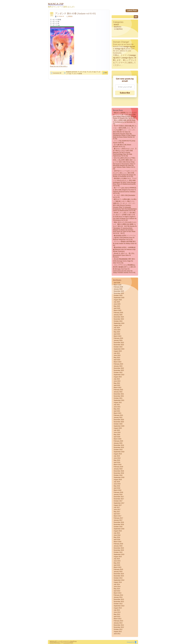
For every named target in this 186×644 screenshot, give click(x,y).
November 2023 (119, 345)
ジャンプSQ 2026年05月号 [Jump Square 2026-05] (124, 142)
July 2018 (117, 482)
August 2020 (118, 428)
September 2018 (119, 477)
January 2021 (118, 417)
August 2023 (118, 351)
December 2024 (119, 317)
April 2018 (117, 488)
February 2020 (118, 441)
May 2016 (117, 537)
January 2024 (118, 340)
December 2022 (119, 368)
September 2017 (119, 503)
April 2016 (117, 539)
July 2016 (117, 533)
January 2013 (118, 623)
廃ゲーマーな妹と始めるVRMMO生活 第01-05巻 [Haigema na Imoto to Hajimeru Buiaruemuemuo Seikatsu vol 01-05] (125, 191)
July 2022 (117, 379)
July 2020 (117, 430)
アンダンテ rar (82, 72)
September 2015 (119, 554)
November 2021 (119, 396)
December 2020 (119, 420)
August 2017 (118, 505)
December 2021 (119, 394)
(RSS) (56, 643)
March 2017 (117, 516)
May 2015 (117, 563)
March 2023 (117, 362)
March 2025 (117, 310)
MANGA (70, 16)
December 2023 (119, 343)
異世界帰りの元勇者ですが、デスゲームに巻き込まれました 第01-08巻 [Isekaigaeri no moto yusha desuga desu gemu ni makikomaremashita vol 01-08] (125, 182)
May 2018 (117, 486)
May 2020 (117, 435)
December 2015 (119, 548)
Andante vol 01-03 (71, 72)
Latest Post (132, 10)
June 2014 (117, 587)
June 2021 (117, 407)
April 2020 (117, 437)
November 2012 (119, 627)
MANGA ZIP (53, 641)
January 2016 (118, 546)
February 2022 (118, 390)
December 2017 (119, 497)
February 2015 (118, 569)
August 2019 (118, 454)
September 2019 (119, 452)
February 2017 (118, 518)
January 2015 (118, 572)
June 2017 (117, 510)
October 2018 (118, 475)
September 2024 (119, 323)
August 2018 (118, 480)
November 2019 (119, 447)
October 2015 (118, 552)
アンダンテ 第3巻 (77, 74)
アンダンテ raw (91, 72)
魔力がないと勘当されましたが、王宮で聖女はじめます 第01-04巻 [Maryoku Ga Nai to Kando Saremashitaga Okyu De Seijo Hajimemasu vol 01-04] (125, 152)
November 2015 (119, 550)
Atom (59, 643)
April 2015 (117, 565)
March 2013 (117, 619)
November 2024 (119, 319)
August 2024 (118, 325)
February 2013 (118, 621)
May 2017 (117, 512)
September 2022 (119, 375)
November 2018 (119, 473)
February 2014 (118, 595)
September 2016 (119, 529)
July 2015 (117, 559)
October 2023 (118, 347)
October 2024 (118, 321)
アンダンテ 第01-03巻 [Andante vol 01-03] (75, 13)
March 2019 (117, 465)
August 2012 (118, 632)
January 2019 (118, 469)
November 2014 (119, 576)
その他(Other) (118, 29)
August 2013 (118, 608)
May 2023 (117, 358)
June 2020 (117, 432)
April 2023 (117, 360)
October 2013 (118, 604)
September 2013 (119, 606)
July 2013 (117, 610)
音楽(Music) (117, 27)
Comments (66, 643)
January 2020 (118, 443)
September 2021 (119, 400)
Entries (52, 643)
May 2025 (117, 306)
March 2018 (117, 490)
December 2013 (119, 599)
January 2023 (118, 366)
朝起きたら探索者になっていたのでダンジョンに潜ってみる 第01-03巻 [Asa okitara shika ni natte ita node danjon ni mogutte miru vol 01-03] (125, 115)
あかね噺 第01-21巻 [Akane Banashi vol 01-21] (122, 146)
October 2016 (118, 527)
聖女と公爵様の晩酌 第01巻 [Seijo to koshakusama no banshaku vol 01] (124, 122)
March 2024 (117, 336)
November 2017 (119, 499)
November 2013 (119, 602)
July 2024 (117, 328)
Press (75, 641)
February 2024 (118, 338)
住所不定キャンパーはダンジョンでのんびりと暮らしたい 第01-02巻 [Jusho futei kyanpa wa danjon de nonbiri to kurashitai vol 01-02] (125, 174)
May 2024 (117, 332)
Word (72, 641)
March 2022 (117, 388)
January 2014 (118, 597)
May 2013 (117, 614)
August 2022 (118, 377)
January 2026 (118, 289)
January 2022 (118, 392)
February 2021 (118, 415)
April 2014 (117, 591)
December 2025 (119, 291)
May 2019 (117, 460)
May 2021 (117, 409)
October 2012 (118, 629)
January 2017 (118, 520)
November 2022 (119, 370)
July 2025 (117, 302)
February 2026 (118, 287)
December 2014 (119, 574)
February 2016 (118, 544)
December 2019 (119, 445)
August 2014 (118, 582)
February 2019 (118, 467)
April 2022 (117, 385)
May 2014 (117, 589)
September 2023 (119, 349)
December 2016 (119, 522)
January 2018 (118, 495)
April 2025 (117, 308)
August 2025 (118, 300)
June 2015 (117, 561)
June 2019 (117, 458)
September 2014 (119, 580)
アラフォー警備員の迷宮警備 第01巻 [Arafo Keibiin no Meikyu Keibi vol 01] (125, 243)
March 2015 (117, 567)
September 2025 (119, 298)
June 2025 (117, 304)
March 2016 (117, 542)
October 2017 (118, 501)
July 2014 (117, 584)
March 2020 (117, 439)
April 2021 (117, 411)
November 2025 (119, 293)
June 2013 (117, 612)
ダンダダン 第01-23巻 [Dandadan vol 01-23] (124, 196)
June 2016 (117, 535)
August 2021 (118, 402)
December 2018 (119, 471)
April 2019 (117, 462)
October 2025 (118, 295)
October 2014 (118, 578)
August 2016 (118, 531)
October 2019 (118, 450)
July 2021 (117, 405)
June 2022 (117, 381)
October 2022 (118, 373)
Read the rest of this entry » (59, 66)
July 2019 (117, 456)
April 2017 (117, 514)
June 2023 (117, 355)
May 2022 (117, 383)
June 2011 (117, 634)
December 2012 (119, 625)
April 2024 (117, 334)
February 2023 (118, 364)
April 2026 (117, 283)
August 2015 (118, 557)
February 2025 (118, 313)
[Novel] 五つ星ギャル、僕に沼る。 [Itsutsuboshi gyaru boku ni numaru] (124, 255)
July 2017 (117, 507)
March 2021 (117, 413)
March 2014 (117, 593)
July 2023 (117, 353)
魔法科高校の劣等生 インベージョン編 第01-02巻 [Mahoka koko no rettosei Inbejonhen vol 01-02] (124, 238)
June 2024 (117, 330)
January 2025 (118, 315)
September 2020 (119, 426)
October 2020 (118, 424)
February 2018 (118, 492)
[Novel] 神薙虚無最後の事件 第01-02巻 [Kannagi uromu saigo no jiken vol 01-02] (124, 261)
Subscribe (125, 93)
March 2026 (117, 285)
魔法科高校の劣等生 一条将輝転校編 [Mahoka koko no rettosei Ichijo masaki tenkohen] (124, 249)
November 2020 (119, 422)
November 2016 (119, 524)
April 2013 (117, 617)
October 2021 (118, 398)
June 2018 (117, 484)
